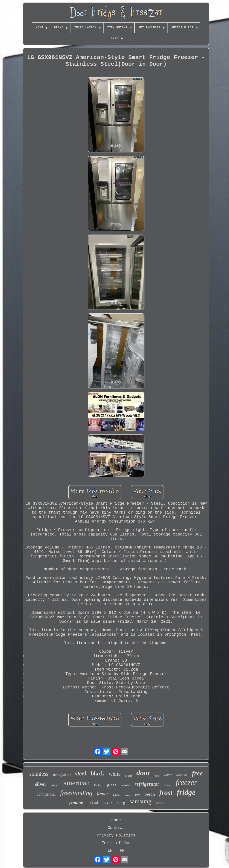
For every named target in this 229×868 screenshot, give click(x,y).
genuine (76, 802)
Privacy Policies (116, 835)
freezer (187, 782)
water (168, 775)
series (160, 803)
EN (110, 851)
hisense (182, 775)
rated (93, 803)
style (168, 785)
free (197, 773)
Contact (116, 828)
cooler (55, 785)
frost (166, 793)
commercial (46, 794)
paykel (117, 795)
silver (41, 784)
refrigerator (147, 784)
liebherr (98, 785)
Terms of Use (116, 843)
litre (138, 795)
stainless (39, 774)
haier (107, 803)
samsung (140, 801)
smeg (121, 803)
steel (81, 773)
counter (125, 785)
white (115, 774)
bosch (150, 794)
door (143, 773)
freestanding (76, 793)
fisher (128, 795)
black (98, 774)
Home (116, 820)
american (77, 783)
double (129, 776)
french (103, 794)
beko (157, 776)
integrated (62, 774)
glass (112, 785)
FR (122, 851)
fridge (186, 792)
